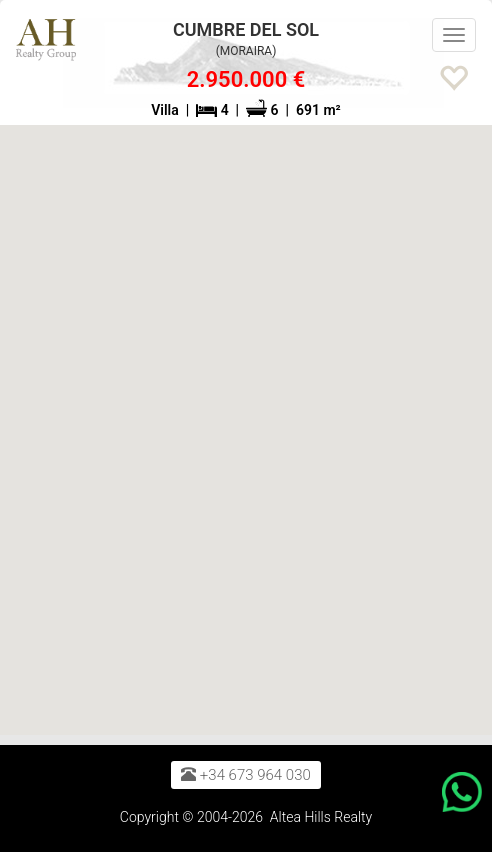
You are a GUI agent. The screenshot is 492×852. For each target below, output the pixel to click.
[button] (463, 70)
